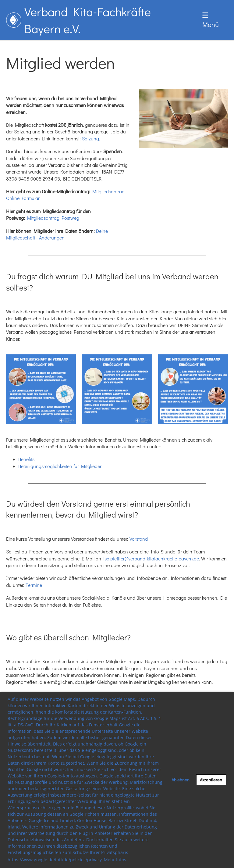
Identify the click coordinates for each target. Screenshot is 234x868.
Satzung (90, 138)
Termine (34, 585)
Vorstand (139, 539)
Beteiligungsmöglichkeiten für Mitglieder (60, 466)
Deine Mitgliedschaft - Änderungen (57, 234)
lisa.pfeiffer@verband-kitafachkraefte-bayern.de (151, 558)
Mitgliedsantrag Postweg (53, 218)
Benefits (26, 459)
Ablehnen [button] (181, 780)
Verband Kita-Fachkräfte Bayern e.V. (88, 20)
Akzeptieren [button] (211, 780)
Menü (211, 20)
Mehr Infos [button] (115, 860)
